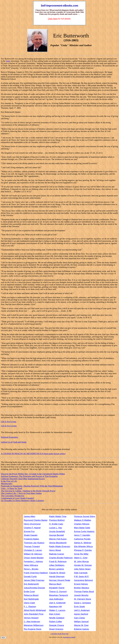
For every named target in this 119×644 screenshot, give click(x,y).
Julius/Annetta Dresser (35, 588)
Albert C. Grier (81, 558)
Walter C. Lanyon (57, 610)
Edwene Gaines (81, 629)
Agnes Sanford (81, 614)
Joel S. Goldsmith (57, 603)
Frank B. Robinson (58, 561)
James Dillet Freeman (34, 580)
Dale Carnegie (81, 573)
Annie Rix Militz (81, 554)
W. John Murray (81, 561)
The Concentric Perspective (13, 496)
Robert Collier (56, 622)
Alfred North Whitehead (35, 610)
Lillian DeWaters (57, 565)
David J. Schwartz (82, 603)
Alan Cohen (55, 614)
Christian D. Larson (33, 550)
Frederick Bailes (31, 539)
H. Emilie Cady (56, 524)
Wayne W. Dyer (81, 625)
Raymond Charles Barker (36, 520)
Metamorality (7, 484)
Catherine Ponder (82, 539)
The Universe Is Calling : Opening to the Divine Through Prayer (28, 491)
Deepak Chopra (56, 625)
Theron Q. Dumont (58, 592)
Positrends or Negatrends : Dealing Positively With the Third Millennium (32, 486)
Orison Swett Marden (34, 558)
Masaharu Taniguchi (59, 595)
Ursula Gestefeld (57, 531)
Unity (8, 61)
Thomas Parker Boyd (84, 592)
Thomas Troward (32, 546)
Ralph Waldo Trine (58, 516)
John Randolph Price (34, 614)
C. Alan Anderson (32, 622)
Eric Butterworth (31, 584)
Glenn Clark (29, 603)
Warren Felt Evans (58, 539)
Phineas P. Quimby (83, 550)
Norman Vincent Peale (60, 580)
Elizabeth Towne (57, 588)
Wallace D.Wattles (83, 520)
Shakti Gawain (31, 535)
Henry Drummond (32, 524)
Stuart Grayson (56, 629)
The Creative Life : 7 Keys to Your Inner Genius (21, 493)
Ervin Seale (79, 607)
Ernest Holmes (81, 584)
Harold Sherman (57, 576)
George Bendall (56, 535)
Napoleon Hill (55, 607)
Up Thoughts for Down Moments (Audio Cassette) (22, 501)
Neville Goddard (57, 618)
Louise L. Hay (56, 528)
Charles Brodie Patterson (61, 558)
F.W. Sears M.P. (81, 576)
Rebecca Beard (31, 595)
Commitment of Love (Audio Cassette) (17, 498)
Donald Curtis (30, 576)
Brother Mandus (82, 588)
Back (3, 638)
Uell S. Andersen (82, 610)
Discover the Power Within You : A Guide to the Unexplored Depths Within (33, 474)
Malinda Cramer (57, 554)
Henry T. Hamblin (82, 535)
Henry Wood (55, 550)
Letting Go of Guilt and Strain (14, 442)
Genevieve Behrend (83, 580)
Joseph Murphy (81, 595)
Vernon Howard (31, 618)
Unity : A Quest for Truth (12, 488)
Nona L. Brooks (31, 569)
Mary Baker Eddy (82, 528)
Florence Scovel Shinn (85, 516)
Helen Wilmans (31, 565)
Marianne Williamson (34, 625)
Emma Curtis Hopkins (84, 531)
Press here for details (69, 637)
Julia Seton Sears (82, 569)
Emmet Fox (29, 531)
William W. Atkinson (33, 554)
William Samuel (81, 622)
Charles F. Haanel (32, 528)
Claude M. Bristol (57, 573)
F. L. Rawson (30, 607)
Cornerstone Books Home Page (60, 634)
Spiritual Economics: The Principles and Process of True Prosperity (29, 476)
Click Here (53, 19)
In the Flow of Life (9, 481)
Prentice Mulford (57, 520)
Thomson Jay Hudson (34, 543)
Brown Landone (56, 569)
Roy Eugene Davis (33, 629)
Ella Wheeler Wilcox (83, 546)
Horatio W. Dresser (83, 565)
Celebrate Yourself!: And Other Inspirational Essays (23, 479)
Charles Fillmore (82, 524)
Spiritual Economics (9, 437)
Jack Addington (56, 599)
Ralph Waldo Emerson (60, 546)
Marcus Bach (55, 584)
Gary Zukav (79, 618)
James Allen (30, 516)
